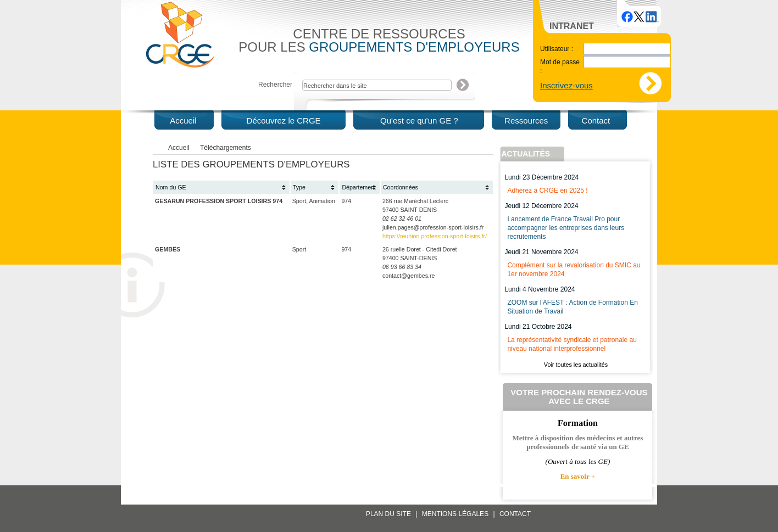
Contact (515, 514)
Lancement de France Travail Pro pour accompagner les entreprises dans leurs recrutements (566, 228)
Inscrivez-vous (566, 85)
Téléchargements (226, 148)
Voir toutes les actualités (576, 365)
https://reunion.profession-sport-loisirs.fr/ (435, 236)
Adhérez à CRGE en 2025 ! (547, 191)
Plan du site (388, 514)
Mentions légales (455, 514)
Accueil (179, 148)
